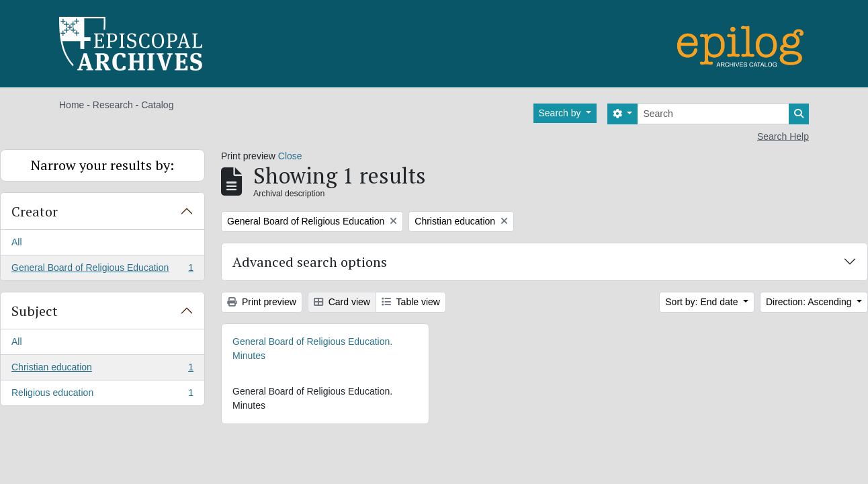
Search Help (783, 136)
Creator (35, 211)
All (17, 242)
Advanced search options (310, 262)
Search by (561, 113)
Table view (411, 302)
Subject (35, 311)
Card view (342, 302)
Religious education (102, 395)
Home (72, 105)
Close (290, 156)
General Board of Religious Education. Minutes (312, 349)
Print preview (262, 302)
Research (113, 105)
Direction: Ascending (810, 302)
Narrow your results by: (102, 165)
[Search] (713, 114)
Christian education (102, 370)
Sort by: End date (703, 302)
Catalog (157, 105)
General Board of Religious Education (102, 270)
